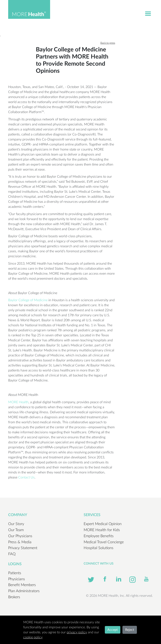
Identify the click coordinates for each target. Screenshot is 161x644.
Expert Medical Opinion (103, 524)
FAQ (12, 554)
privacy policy (77, 632)
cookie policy (33, 637)
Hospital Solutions (99, 548)
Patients (15, 573)
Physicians (17, 579)
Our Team (16, 530)
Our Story (16, 524)
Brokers (14, 597)
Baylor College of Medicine (28, 300)
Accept (113, 630)
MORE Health (18, 402)
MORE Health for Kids (102, 530)
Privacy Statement (23, 548)
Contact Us (26, 477)
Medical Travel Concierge (104, 542)
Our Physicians (20, 536)
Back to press (108, 43)
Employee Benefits (99, 536)
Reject (130, 630)
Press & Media (20, 542)
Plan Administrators (24, 591)
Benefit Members (22, 585)
